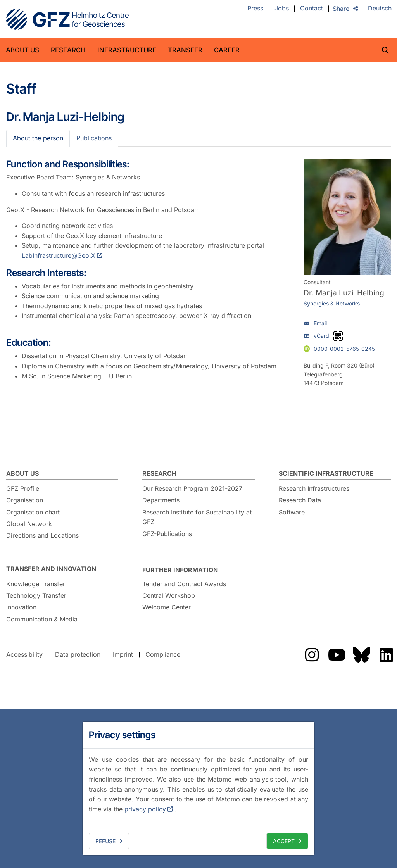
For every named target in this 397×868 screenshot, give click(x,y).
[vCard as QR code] (338, 336)
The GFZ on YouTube (337, 655)
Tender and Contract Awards (184, 584)
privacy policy (145, 809)
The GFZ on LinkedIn (386, 655)
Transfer (185, 50)
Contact (312, 9)
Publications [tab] (94, 138)
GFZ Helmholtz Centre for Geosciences (67, 19)
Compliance (163, 654)
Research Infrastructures (314, 488)
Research (68, 50)
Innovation (21, 607)
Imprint (123, 654)
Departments (161, 500)
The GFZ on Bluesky (361, 655)
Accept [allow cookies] (284, 841)
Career (227, 50)
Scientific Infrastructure (326, 473)
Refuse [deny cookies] (105, 841)
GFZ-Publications (167, 534)
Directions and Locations (42, 535)
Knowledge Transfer (36, 584)
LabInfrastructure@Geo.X (59, 255)
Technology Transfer (36, 595)
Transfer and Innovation (51, 569)
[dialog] (198, 789)
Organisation (25, 500)
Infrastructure (127, 50)
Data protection (78, 654)
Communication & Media (42, 619)
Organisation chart (33, 512)
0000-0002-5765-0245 (344, 349)
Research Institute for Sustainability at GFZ (197, 517)
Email (320, 323)
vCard (321, 336)
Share (341, 9)
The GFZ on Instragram (312, 655)
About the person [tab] (38, 138)
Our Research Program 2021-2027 (192, 488)
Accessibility (24, 654)
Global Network (29, 524)
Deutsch (380, 9)
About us (22, 50)
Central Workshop (169, 595)
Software (292, 512)
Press (255, 9)
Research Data (300, 500)
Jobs (282, 9)
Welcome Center (167, 607)
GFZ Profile (23, 488)
